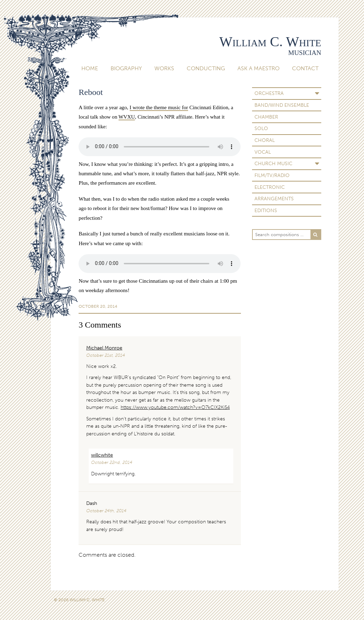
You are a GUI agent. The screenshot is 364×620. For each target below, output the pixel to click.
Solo (261, 128)
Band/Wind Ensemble (282, 105)
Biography (126, 68)
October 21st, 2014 (106, 355)
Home (90, 68)
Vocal (263, 152)
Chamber (266, 117)
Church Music (273, 163)
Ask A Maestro (258, 68)
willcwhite (102, 455)
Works (164, 68)
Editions (266, 210)
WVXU (127, 117)
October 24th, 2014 (106, 511)
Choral (265, 140)
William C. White (270, 42)
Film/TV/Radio (272, 175)
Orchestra (269, 93)
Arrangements (274, 199)
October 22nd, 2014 (112, 462)
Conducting (206, 68)
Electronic (270, 187)
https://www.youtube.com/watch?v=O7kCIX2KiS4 (175, 407)
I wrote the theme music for (159, 107)
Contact (305, 68)
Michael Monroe (104, 348)
